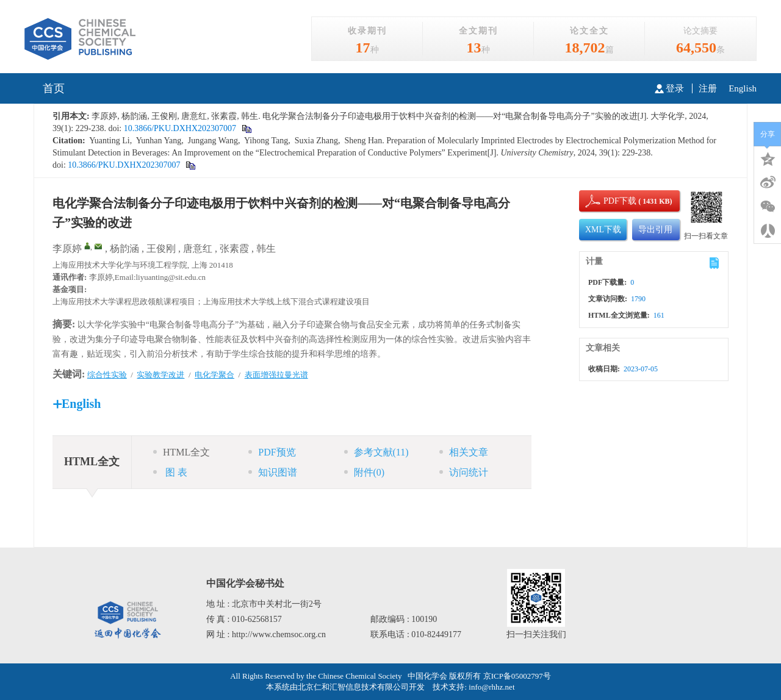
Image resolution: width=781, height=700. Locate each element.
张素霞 (234, 248)
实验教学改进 (160, 375)
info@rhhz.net (491, 687)
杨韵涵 (124, 248)
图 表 (170, 472)
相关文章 (464, 452)
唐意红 (198, 248)
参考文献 (376, 452)
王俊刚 (161, 248)
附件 (365, 472)
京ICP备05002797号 (517, 676)
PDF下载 (610, 201)
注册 (708, 88)
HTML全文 (182, 452)
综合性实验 (107, 375)
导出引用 (655, 230)
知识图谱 (273, 472)
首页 (54, 88)
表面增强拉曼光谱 (276, 375)
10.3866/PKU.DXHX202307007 (179, 128)
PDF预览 (272, 452)
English (743, 88)
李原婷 (67, 248)
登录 (669, 88)
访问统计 (464, 472)
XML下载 (603, 230)
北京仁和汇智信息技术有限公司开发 (361, 687)
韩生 (266, 248)
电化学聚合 (214, 375)
